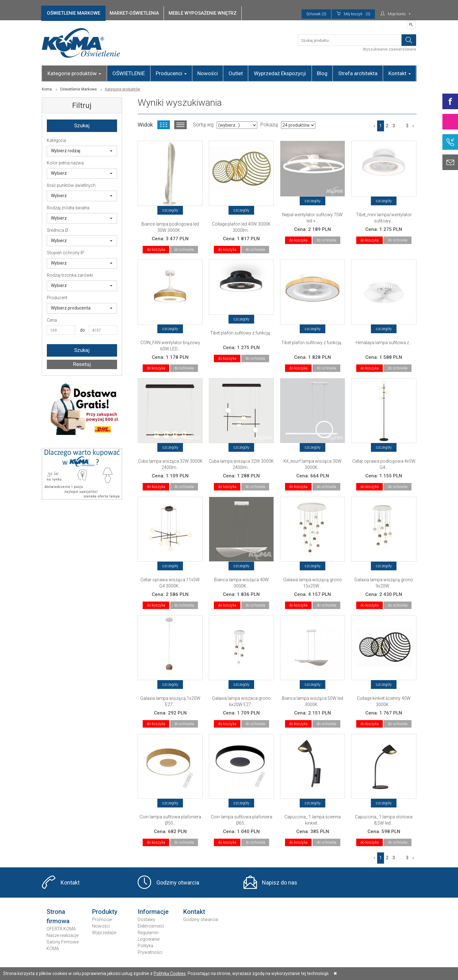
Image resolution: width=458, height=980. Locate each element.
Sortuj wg (203, 125)
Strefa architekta (358, 73)
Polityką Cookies (170, 973)
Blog (322, 73)
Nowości (208, 73)
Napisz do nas (280, 882)
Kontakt (400, 73)
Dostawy (146, 919)
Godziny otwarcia (178, 882)
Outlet (236, 73)
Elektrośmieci (151, 926)
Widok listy (180, 125)
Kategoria (56, 140)
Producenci (171, 73)
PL (411, 25)
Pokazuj (269, 125)
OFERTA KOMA (61, 929)
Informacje (153, 912)
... (400, 126)
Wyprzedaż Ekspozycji (280, 73)
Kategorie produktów (74, 73)
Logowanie (149, 939)
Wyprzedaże (104, 933)
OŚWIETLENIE (129, 73)
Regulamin (148, 933)
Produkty (105, 912)
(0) (353, 14)
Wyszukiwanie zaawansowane (389, 49)
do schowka (184, 250)
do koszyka (156, 250)
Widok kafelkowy (164, 125)
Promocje (102, 919)
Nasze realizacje (62, 935)
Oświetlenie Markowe (78, 89)
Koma (47, 89)
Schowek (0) (316, 14)
